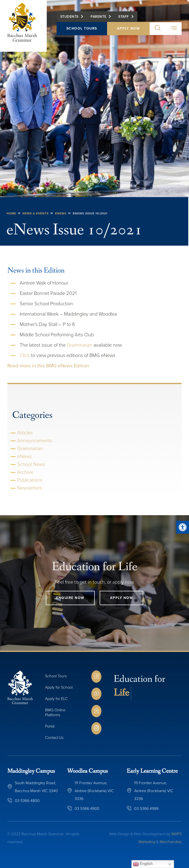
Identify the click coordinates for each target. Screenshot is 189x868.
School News (31, 464)
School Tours (82, 28)
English (143, 864)
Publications (30, 480)
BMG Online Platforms (55, 712)
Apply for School (59, 687)
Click (25, 355)
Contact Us (54, 738)
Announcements (35, 441)
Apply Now (128, 28)
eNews (24, 456)
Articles (25, 433)
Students (69, 17)
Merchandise (171, 842)
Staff (124, 17)
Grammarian (80, 345)
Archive (25, 472)
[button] (183, 527)
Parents (98, 17)
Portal (50, 726)
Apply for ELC (56, 699)
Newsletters (30, 488)
